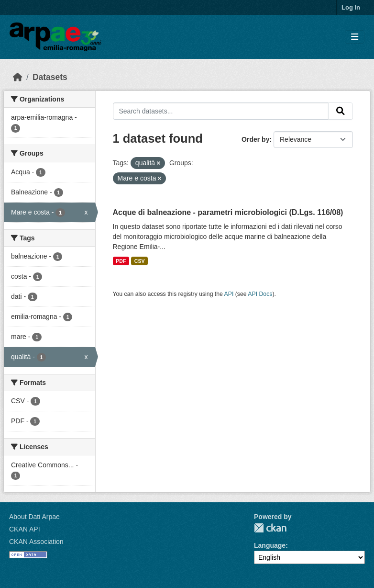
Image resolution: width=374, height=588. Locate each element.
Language (270, 545)
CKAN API (25, 529)
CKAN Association (36, 542)
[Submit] (341, 111)
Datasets (50, 77)
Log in (351, 7)
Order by (255, 139)
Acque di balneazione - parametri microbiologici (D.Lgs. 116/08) (228, 212)
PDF (121, 261)
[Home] (18, 77)
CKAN (270, 528)
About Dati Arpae (34, 517)
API (229, 294)
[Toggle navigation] (355, 37)
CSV (140, 261)
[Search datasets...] (221, 111)
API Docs (260, 294)
